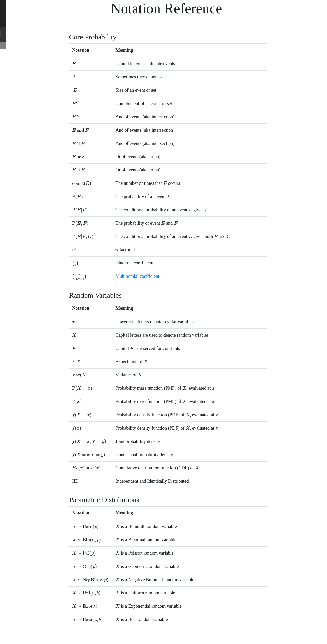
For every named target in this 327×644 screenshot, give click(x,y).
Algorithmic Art (22, 388)
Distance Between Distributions (33, 614)
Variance (12, 257)
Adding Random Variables (28, 573)
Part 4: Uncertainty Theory (30, 559)
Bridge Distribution (26, 519)
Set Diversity (20, 210)
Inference (13, 436)
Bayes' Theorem (19, 155)
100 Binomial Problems (30, 340)
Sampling (13, 587)
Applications (16, 175)
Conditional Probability (26, 127)
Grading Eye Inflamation (31, 368)
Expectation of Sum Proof (32, 525)
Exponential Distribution (27, 313)
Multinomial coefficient (173, 276)
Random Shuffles (24, 196)
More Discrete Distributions (30, 285)
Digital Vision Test (25, 512)
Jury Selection (21, 361)
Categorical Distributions (27, 292)
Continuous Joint (20, 429)
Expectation (15, 250)
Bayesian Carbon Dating (30, 505)
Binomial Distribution (24, 271)
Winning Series (22, 347)
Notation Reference (22, 45)
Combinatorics (17, 99)
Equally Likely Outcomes (27, 113)
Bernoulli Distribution (24, 264)
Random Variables (21, 237)
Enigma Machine (23, 182)
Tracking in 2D (22, 546)
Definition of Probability (27, 106)
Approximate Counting (29, 354)
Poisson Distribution (23, 278)
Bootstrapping (17, 594)
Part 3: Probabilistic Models (32, 401)
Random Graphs (23, 203)
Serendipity (18, 189)
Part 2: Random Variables (29, 229)
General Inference (20, 463)
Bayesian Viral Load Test (31, 532)
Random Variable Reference (30, 59)
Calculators (14, 73)
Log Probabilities (20, 162)
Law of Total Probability (26, 148)
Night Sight (18, 635)
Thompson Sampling (27, 628)
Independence (17, 134)
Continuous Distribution (26, 299)
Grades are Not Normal (29, 375)
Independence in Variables (28, 450)
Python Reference (20, 66)
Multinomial (15, 422)
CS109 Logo (19, 539)
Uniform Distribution (24, 306)
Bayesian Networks (22, 443)
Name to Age (20, 491)
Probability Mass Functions (29, 244)
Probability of (19, 120)
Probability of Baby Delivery (34, 498)
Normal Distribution (23, 319)
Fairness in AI (21, 477)
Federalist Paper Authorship (33, 484)
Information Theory (22, 607)
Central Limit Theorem (25, 580)
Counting (12, 93)
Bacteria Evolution (25, 217)
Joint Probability (19, 408)
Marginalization (19, 415)
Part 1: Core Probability (27, 85)
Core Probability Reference (29, 52)
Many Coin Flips (19, 168)
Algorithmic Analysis (24, 601)
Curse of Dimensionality (30, 382)
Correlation (14, 456)
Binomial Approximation (27, 326)
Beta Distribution (20, 566)
